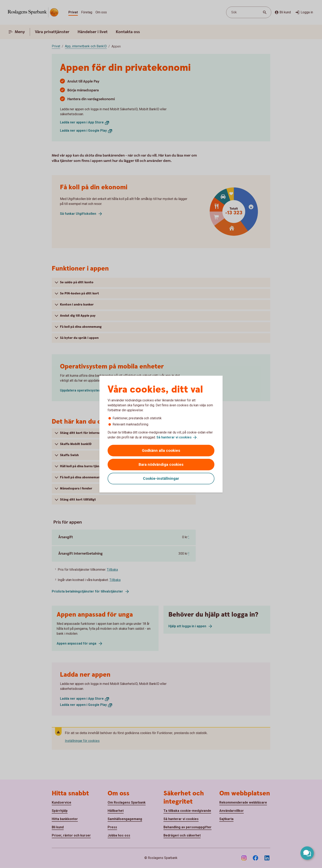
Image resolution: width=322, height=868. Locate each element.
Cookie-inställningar (161, 478)
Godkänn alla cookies (161, 450)
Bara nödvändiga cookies (161, 464)
